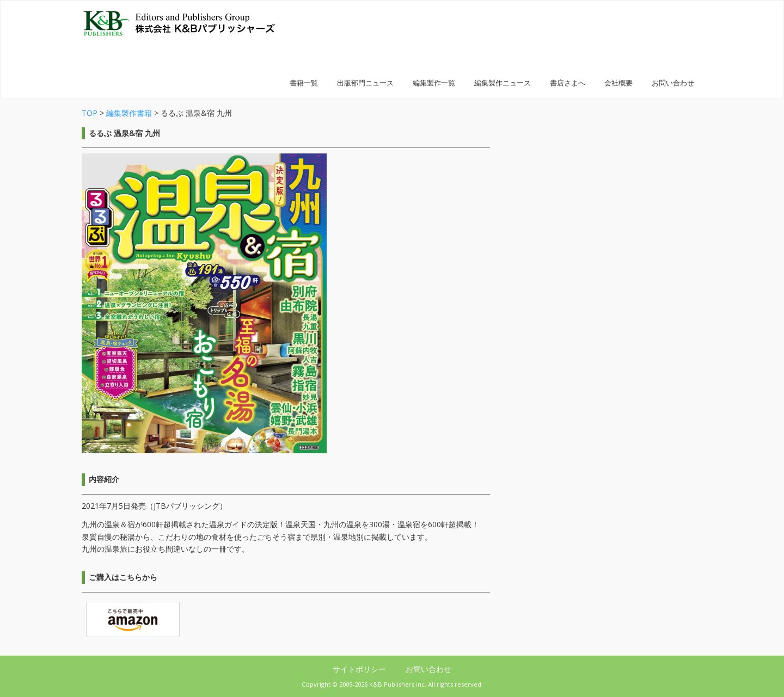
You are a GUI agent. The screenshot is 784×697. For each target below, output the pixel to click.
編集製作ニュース (503, 83)
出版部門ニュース (365, 83)
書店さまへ (568, 83)
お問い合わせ (673, 83)
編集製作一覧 (434, 83)
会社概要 (618, 83)
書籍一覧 (304, 83)
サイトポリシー (360, 669)
